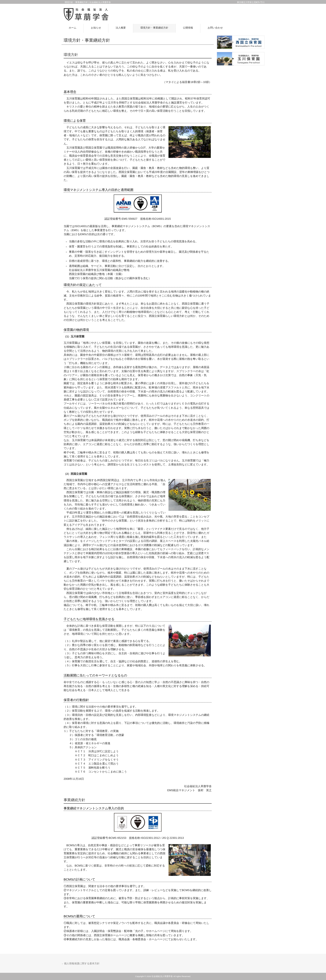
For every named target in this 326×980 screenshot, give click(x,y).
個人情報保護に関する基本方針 (82, 963)
